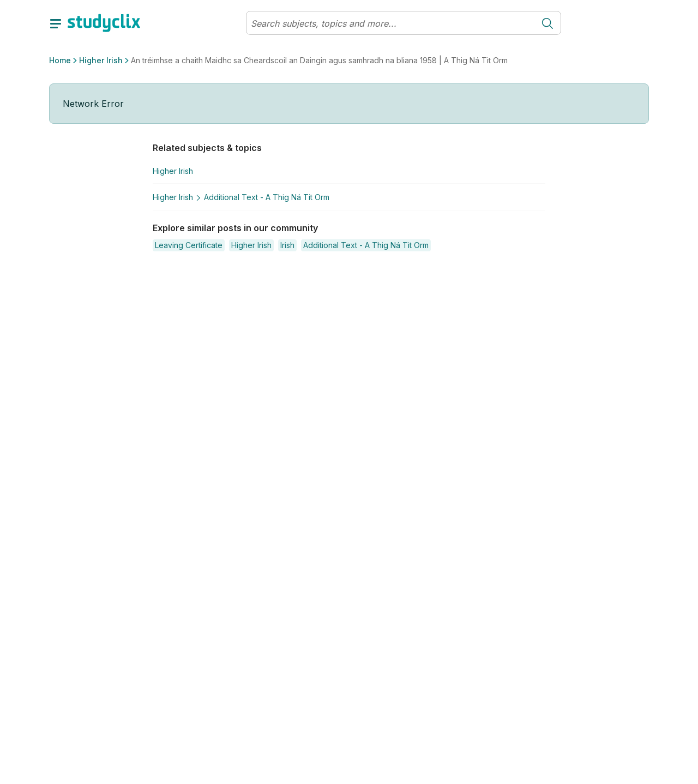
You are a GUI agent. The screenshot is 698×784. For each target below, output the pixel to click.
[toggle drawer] (56, 23)
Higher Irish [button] (101, 60)
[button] (189, 245)
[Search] (390, 23)
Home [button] (60, 60)
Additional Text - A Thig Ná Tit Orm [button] (267, 197)
